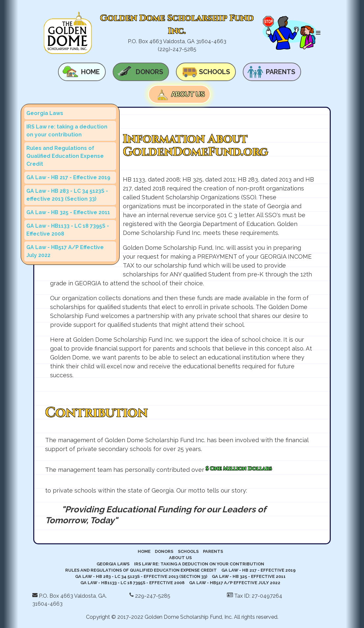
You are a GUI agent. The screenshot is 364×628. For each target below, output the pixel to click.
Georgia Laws (45, 113)
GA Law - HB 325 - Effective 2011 (68, 212)
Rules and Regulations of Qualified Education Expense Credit (65, 156)
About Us (188, 94)
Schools (214, 72)
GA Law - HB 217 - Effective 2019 (68, 177)
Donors (149, 72)
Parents (280, 72)
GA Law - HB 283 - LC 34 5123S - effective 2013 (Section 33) (67, 195)
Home (90, 72)
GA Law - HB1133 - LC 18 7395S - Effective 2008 (68, 230)
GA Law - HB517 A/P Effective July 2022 (65, 251)
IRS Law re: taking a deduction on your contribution (67, 131)
